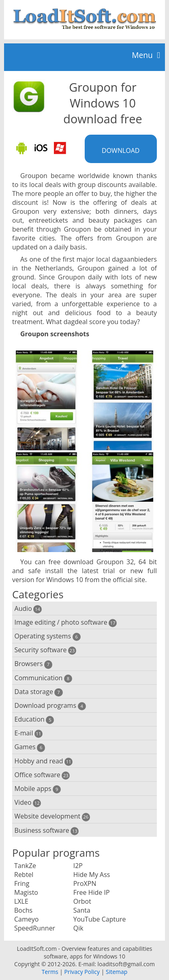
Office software (42, 775)
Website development (52, 816)
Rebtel (24, 875)
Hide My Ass (92, 875)
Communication (43, 678)
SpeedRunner (35, 928)
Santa (82, 910)
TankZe (25, 866)
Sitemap (117, 972)
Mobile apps (38, 789)
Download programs (50, 706)
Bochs (23, 910)
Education (34, 719)
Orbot (82, 901)
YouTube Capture (100, 919)
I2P (78, 866)
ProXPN (85, 883)
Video (28, 803)
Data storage (39, 692)
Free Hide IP (92, 892)
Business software (47, 831)
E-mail (29, 733)
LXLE (21, 901)
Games (30, 747)
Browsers (33, 664)
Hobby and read (44, 761)
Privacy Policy (82, 972)
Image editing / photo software (66, 622)
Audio (28, 609)
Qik (78, 928)
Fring (22, 883)
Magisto (26, 892)
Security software (46, 650)
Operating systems (48, 636)
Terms (50, 972)
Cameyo (26, 919)
